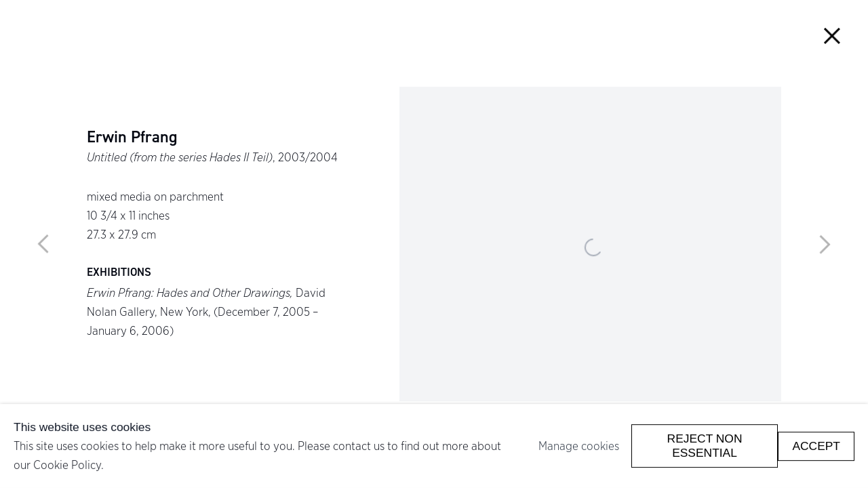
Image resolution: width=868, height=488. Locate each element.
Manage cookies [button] (579, 446)
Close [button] (832, 36)
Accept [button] (816, 445)
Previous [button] (43, 244)
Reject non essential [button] (705, 446)
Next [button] (825, 244)
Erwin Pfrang (132, 138)
